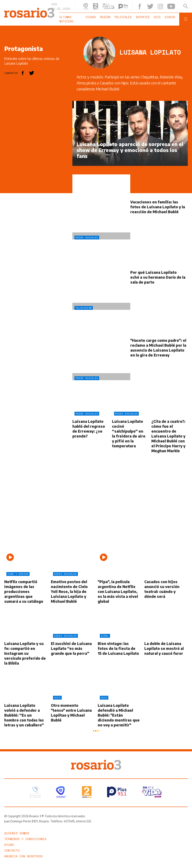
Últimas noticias (66, 19)
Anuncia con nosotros (23, 856)
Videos (170, 17)
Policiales (123, 17)
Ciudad (91, 17)
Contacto (12, 850)
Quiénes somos (17, 833)
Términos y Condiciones (25, 839)
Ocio (157, 17)
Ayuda (9, 845)
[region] (36, 165)
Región (105, 17)
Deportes (143, 17)
